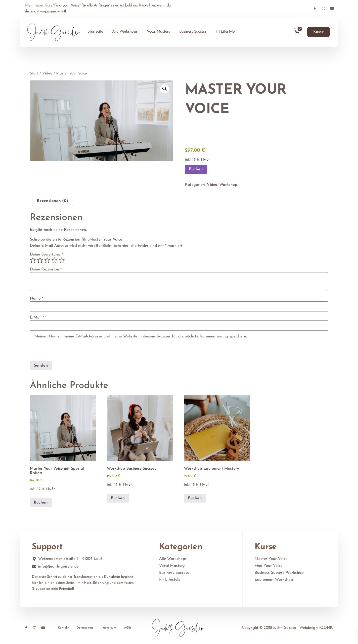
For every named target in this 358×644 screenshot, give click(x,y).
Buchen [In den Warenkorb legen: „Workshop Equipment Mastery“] (195, 498)
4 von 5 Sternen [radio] (54, 260)
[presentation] (64, 350)
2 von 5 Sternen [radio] (40, 260)
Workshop (228, 185)
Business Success (193, 32)
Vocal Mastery (158, 32)
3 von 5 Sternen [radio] (47, 260)
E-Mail (37, 318)
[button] (165, 89)
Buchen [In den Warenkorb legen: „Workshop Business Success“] (118, 498)
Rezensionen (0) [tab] (52, 201)
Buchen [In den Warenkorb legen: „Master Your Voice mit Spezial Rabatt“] (41, 503)
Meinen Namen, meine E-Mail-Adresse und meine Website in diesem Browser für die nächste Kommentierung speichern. (141, 336)
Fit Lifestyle (225, 32)
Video (47, 74)
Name (36, 299)
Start (34, 74)
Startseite (95, 32)
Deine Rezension (46, 269)
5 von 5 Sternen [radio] (62, 260)
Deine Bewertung (46, 255)
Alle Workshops (125, 32)
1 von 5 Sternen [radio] (33, 260)
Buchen (196, 169)
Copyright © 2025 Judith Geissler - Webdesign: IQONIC (288, 628)
